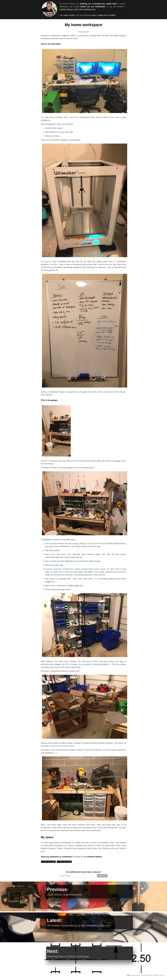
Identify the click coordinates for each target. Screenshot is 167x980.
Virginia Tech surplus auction (63, 746)
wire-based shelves (90, 661)
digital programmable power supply (90, 569)
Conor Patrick (135, 975)
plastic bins (66, 554)
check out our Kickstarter (93, 7)
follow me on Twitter (107, 15)
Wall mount (50, 554)
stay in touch (69, 15)
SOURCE (162, 975)
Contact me (78, 857)
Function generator (53, 569)
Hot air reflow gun (53, 561)
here (94, 15)
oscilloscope (68, 569)
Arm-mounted (51, 544)
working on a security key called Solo (98, 4)
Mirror (157, 975)
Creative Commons (147, 975)
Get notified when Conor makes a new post (83, 872)
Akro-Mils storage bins (72, 664)
